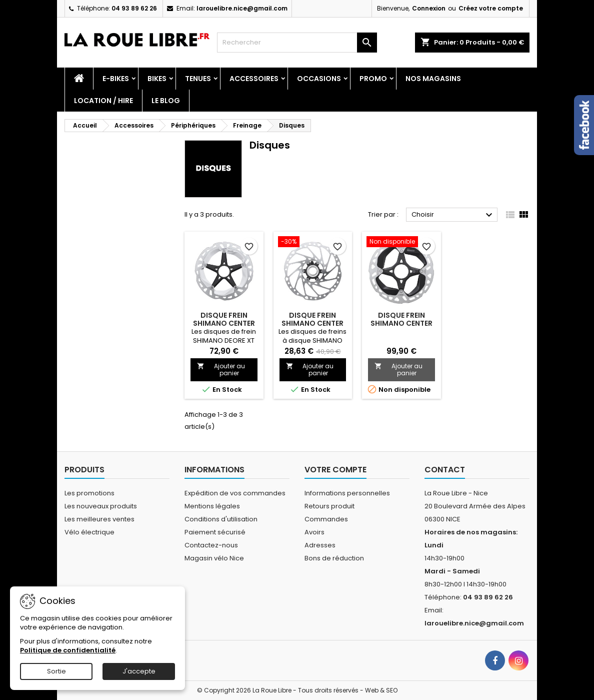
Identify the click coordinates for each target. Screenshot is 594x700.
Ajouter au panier (221, 370)
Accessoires (254, 79)
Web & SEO (381, 690)
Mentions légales (212, 506)
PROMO (373, 79)
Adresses (320, 545)
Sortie (56, 671)
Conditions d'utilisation (221, 519)
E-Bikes (116, 79)
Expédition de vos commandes (235, 493)
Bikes (157, 79)
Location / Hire (103, 101)
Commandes (326, 519)
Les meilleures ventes (99, 519)
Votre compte (335, 470)
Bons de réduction (334, 558)
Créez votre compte (491, 8)
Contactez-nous (211, 545)
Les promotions (89, 493)
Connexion (429, 8)
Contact (445, 470)
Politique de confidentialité (68, 650)
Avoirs (314, 532)
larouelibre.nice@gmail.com (242, 8)
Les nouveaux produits (101, 506)
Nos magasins (433, 79)
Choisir (453, 215)
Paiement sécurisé (215, 532)
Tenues (198, 79)
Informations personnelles (347, 493)
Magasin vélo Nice (214, 558)
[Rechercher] (297, 43)
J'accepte (139, 671)
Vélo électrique (89, 532)
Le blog (166, 101)
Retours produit (329, 506)
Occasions (319, 79)
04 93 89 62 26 (134, 8)
